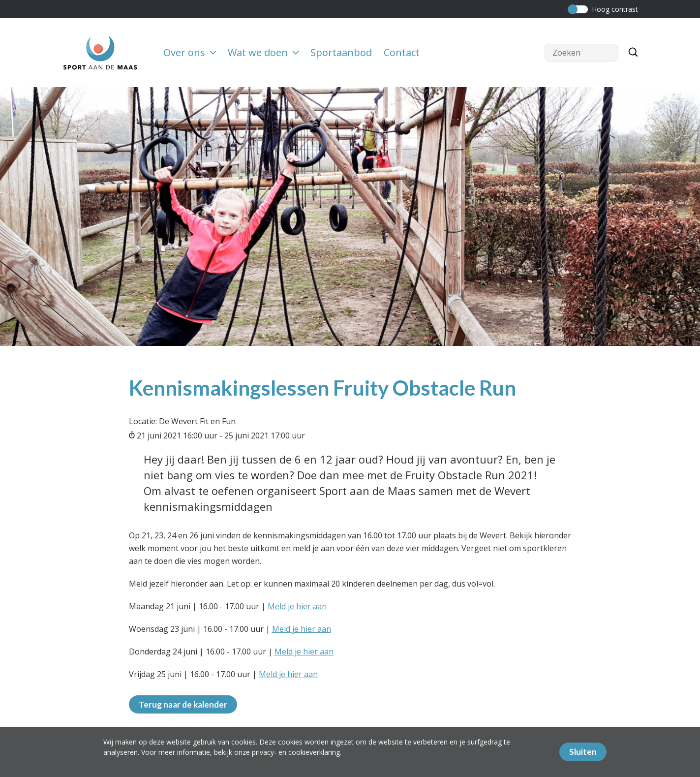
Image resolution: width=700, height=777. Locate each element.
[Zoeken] (631, 53)
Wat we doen (263, 52)
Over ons (190, 52)
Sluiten (583, 752)
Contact (402, 52)
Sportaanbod (341, 52)
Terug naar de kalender (183, 704)
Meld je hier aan (297, 606)
